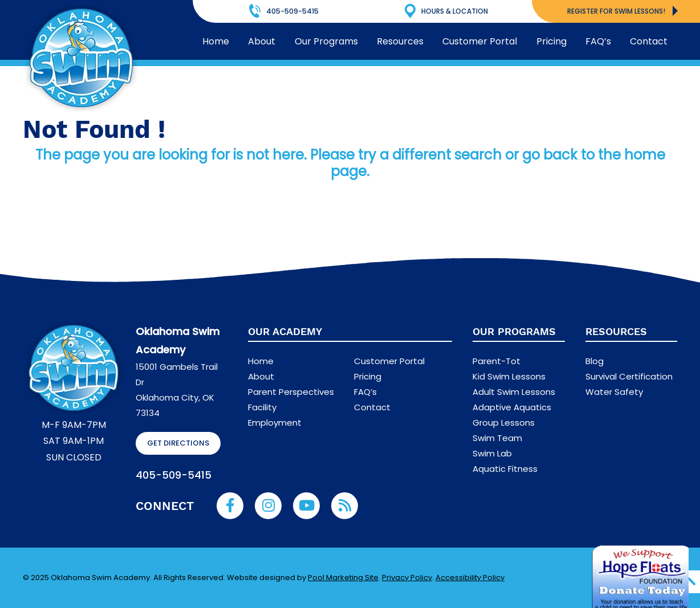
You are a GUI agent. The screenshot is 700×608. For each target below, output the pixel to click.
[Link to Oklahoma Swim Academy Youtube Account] (306, 506)
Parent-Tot (496, 361)
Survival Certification (629, 376)
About (261, 376)
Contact (372, 407)
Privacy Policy (407, 578)
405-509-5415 (174, 475)
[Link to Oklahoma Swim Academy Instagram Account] (268, 506)
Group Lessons (504, 423)
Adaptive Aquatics (512, 407)
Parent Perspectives (291, 392)
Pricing (368, 376)
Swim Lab (492, 453)
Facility (262, 407)
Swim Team (497, 438)
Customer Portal (389, 361)
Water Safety (614, 392)
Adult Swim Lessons (514, 392)
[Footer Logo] (74, 368)
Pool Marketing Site (343, 578)
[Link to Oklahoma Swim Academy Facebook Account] (230, 506)
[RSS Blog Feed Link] (345, 506)
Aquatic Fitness (505, 469)
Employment (275, 423)
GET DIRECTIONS (178, 443)
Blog (595, 361)
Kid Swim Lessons (509, 376)
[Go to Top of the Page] (689, 582)
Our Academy (285, 331)
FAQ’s (365, 392)
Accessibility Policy (470, 578)
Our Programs (514, 331)
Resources (616, 331)
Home (261, 361)
